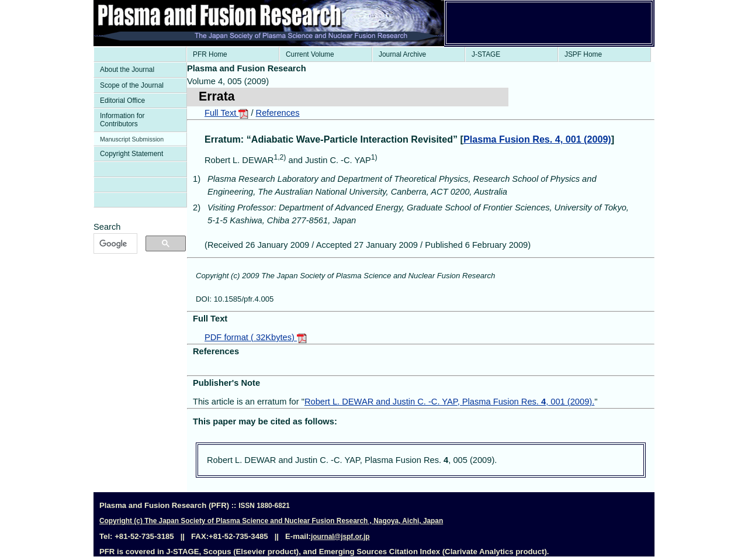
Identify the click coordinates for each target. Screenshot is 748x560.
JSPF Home (583, 54)
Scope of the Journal (132, 85)
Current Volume (310, 54)
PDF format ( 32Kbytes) (256, 337)
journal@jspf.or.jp (340, 537)
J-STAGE (486, 54)
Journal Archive (402, 54)
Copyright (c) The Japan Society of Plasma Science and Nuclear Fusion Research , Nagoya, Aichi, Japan (271, 521)
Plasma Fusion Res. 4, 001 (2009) (537, 139)
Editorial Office (122, 101)
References (278, 113)
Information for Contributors (122, 120)
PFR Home (210, 54)
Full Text (226, 113)
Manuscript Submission (132, 139)
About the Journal (127, 70)
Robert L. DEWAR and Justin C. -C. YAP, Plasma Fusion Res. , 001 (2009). (449, 402)
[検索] (114, 244)
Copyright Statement (131, 154)
